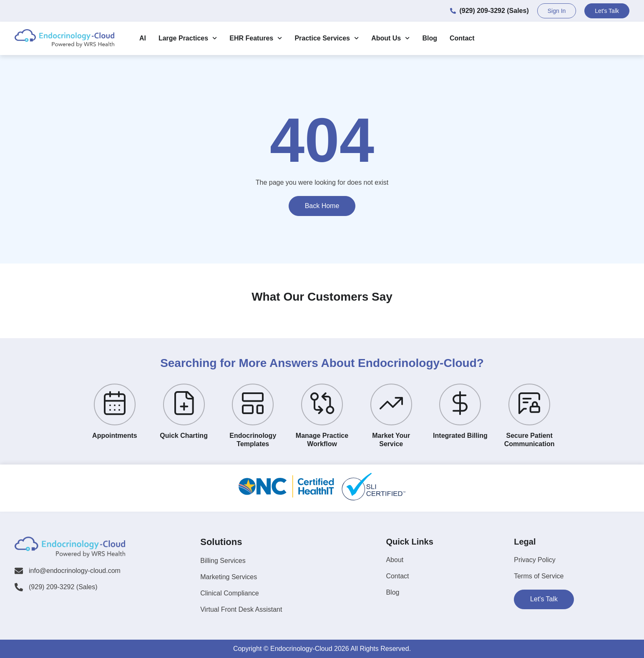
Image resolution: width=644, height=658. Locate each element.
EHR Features (256, 38)
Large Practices (188, 38)
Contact (462, 38)
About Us (390, 38)
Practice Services (327, 38)
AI (143, 38)
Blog (430, 38)
